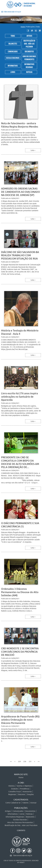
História (11, 786)
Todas (13, 36)
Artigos (29, 36)
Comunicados (13, 51)
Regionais (12, 794)
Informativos (13, 65)
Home (23, 27)
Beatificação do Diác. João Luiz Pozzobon (29, 43)
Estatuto (15, 789)
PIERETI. (22, 862)
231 (30, 762)
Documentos (29, 51)
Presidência (24, 789)
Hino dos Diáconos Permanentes (29, 58)
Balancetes (13, 43)
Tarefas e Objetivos (24, 786)
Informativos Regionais (29, 65)
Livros (13, 72)
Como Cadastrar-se (13, 803)
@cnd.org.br (12, 12)
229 (19, 762)
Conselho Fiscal (15, 792)
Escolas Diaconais (13, 58)
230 (25, 762)
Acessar (33, 803)
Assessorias (27, 792)
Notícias (29, 72)
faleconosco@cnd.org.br (23, 855)
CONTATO (21, 830)
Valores (25, 803)
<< (11, 762)
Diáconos (22, 794)
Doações (30, 794)
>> (39, 762)
